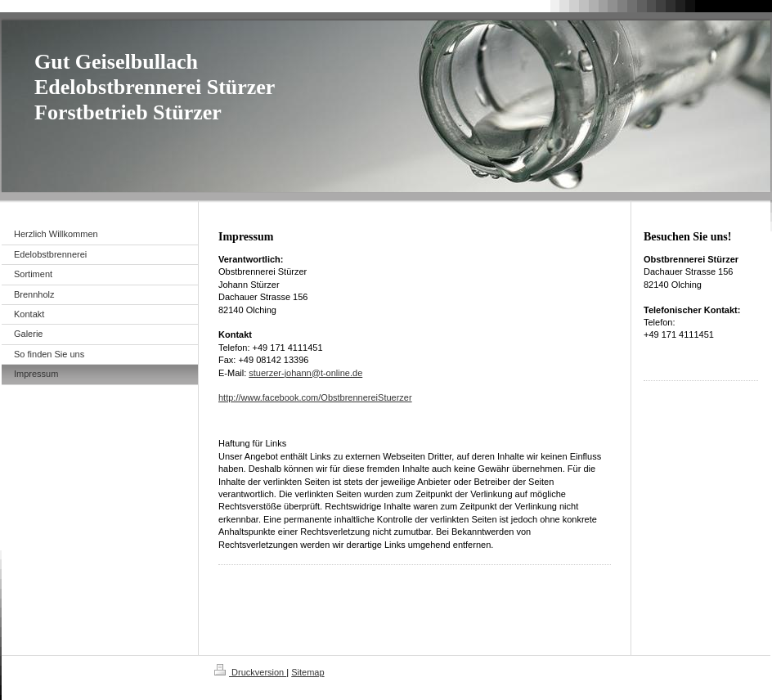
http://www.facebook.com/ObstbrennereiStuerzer (315, 397)
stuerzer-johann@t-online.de (305, 373)
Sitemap (307, 672)
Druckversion (250, 672)
